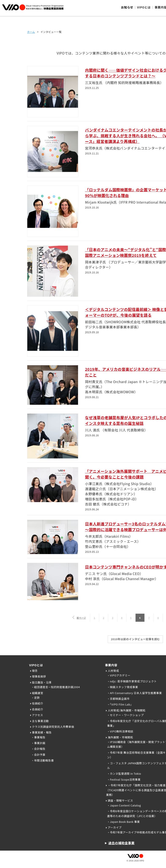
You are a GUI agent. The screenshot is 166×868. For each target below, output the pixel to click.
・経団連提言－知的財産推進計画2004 (56, 687)
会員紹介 (38, 709)
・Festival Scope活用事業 (124, 779)
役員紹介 (38, 703)
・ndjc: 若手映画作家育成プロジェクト (132, 681)
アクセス (38, 715)
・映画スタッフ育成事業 (122, 687)
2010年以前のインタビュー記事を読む (135, 639)
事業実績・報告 (42, 732)
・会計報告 (38, 749)
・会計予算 (38, 755)
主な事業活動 (40, 721)
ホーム (31, 32)
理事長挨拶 (39, 676)
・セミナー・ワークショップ (125, 715)
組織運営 (38, 693)
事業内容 (111, 665)
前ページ (81, 618)
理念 (35, 671)
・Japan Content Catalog (124, 805)
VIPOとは (36, 665)
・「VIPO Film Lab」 (120, 704)
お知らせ (127, 7)
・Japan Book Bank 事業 (123, 822)
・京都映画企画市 (118, 699)
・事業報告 (38, 737)
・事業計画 (38, 743)
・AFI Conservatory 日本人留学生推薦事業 (134, 693)
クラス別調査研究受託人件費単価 (53, 727)
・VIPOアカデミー (119, 675)
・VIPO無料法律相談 (120, 731)
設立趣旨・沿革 (42, 682)
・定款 (36, 698)
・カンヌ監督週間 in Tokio (124, 773)
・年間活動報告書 (43, 760)
